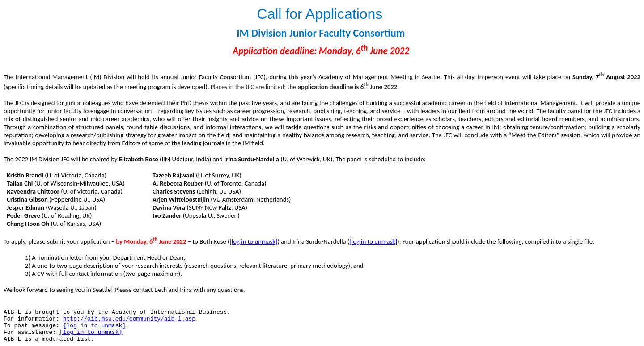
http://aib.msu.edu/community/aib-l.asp (129, 319)
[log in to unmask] (253, 241)
